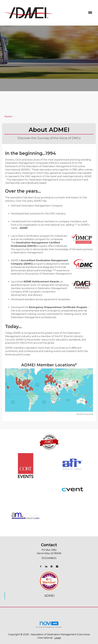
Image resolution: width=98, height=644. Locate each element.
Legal (58, 638)
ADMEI (49, 596)
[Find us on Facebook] (41, 566)
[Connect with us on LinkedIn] (46, 566)
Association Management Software (49, 624)
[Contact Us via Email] (57, 566)
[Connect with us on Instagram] (52, 566)
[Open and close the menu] (75, 13)
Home (8, 117)
